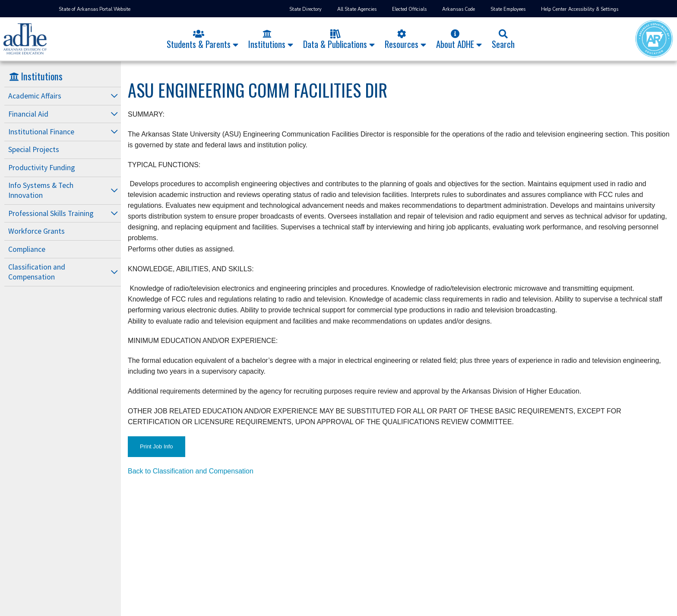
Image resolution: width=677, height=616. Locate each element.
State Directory (305, 9)
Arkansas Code (459, 9)
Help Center (554, 9)
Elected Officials (409, 9)
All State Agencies (357, 9)
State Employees (508, 9)
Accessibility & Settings (593, 9)
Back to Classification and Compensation (191, 471)
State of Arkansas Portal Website (95, 9)
